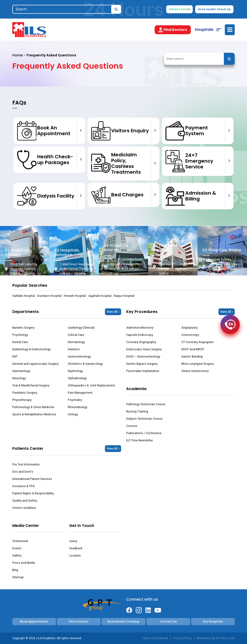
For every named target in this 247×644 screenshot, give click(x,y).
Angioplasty (189, 328)
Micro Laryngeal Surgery (198, 364)
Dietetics (74, 349)
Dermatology (76, 342)
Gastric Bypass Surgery (142, 364)
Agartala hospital (100, 296)
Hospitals (204, 30)
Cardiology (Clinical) (81, 328)
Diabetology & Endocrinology (31, 349)
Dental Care (20, 342)
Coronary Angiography (141, 342)
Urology (73, 414)
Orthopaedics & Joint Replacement (91, 385)
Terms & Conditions (155, 638)
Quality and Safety (25, 501)
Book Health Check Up (214, 9)
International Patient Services (32, 479)
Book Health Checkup (123, 621)
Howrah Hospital (75, 296)
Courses (132, 426)
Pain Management (80, 393)
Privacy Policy (182, 638)
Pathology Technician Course (146, 404)
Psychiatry (75, 400)
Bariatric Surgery (23, 328)
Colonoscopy (190, 335)
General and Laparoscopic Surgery (35, 364)
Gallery (17, 556)
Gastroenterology (79, 357)
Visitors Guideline (24, 508)
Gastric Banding (192, 357)
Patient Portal (179, 9)
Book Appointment (34, 621)
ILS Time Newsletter (140, 440)
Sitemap (18, 577)
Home (17, 55)
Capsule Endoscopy (140, 335)
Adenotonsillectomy (140, 328)
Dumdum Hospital (49, 296)
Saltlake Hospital (24, 296)
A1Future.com (225, 638)
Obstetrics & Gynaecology (85, 364)
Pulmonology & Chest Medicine (33, 407)
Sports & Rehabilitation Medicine (34, 414)
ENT (15, 357)
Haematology (21, 371)
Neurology (19, 378)
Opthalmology (77, 378)
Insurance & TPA (24, 486)
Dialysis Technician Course (144, 419)
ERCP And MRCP (193, 349)
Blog (15, 570)
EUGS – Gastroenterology (143, 357)
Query (73, 541)
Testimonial (20, 541)
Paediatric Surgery (25, 393)
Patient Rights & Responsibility (33, 493)
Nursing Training (137, 412)
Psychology (20, 335)
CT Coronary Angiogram (197, 342)
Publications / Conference (144, 433)
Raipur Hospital (124, 296)
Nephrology (75, 371)
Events (17, 548)
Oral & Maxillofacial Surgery (31, 385)
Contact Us (168, 621)
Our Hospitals (213, 621)
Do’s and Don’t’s (23, 472)
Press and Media (24, 563)
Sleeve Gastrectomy (195, 371)
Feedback (76, 548)
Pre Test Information (26, 465)
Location (75, 556)
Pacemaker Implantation (143, 371)
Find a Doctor (79, 621)
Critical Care (76, 335)
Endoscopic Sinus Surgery (144, 349)
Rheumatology (78, 407)
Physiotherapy (22, 400)
